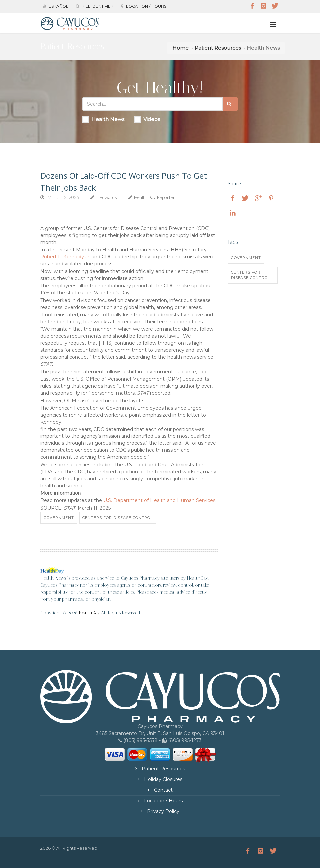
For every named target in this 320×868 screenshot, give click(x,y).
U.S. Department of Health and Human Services (159, 500)
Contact (163, 790)
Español (55, 6)
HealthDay (89, 613)
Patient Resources (218, 48)
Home (180, 48)
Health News (103, 119)
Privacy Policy (162, 811)
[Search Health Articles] (153, 104)
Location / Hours (144, 6)
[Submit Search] (230, 104)
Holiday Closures (162, 779)
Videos (147, 119)
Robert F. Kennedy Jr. (65, 257)
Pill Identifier (95, 6)
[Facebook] (252, 6)
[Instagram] (263, 6)
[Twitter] (275, 6)
